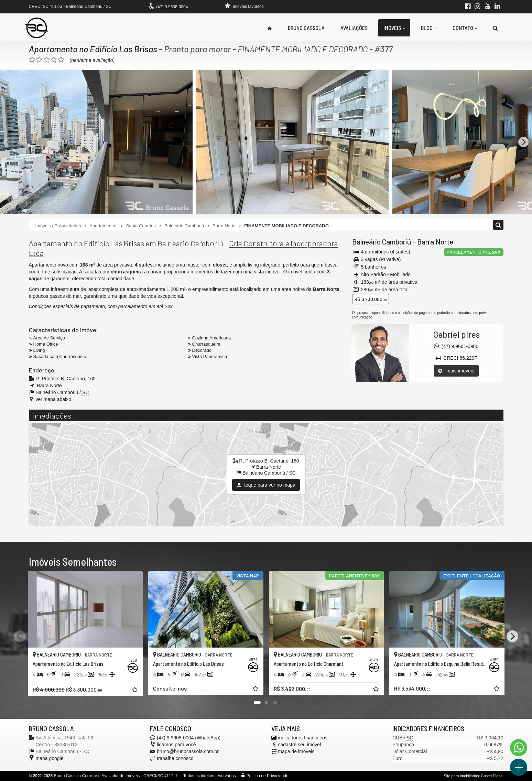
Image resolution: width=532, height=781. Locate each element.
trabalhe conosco (175, 758)
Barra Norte (435, 242)
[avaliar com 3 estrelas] (47, 60)
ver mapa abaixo (54, 399)
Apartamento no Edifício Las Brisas (93, 49)
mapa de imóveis (296, 751)
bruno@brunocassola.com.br (188, 751)
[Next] (523, 142)
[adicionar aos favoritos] (135, 691)
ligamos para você (176, 745)
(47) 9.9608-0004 (172, 7)
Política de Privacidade (268, 776)
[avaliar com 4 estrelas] (54, 60)
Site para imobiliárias (461, 776)
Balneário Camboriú (382, 242)
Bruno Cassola (306, 28)
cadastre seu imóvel (300, 745)
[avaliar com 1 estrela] (32, 60)
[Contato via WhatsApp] (519, 748)
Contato (465, 28)
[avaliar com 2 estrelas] (39, 60)
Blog (429, 28)
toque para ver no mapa (266, 485)
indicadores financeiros (303, 738)
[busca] (495, 28)
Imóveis (394, 28)
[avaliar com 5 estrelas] (61, 60)
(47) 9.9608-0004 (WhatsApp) (189, 738)
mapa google (50, 758)
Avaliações (354, 28)
